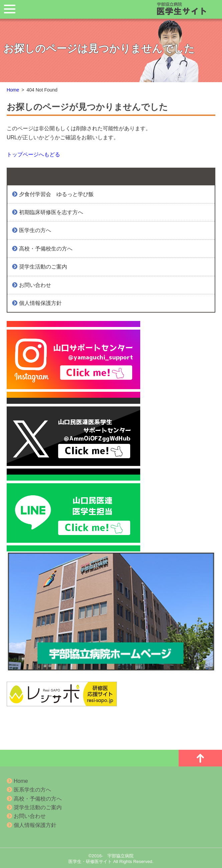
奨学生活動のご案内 (41, 267)
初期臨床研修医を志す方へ (49, 212)
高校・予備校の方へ (34, 799)
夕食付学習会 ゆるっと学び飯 (54, 194)
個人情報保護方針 (38, 303)
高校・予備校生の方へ (44, 249)
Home (13, 90)
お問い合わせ (33, 285)
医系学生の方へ (29, 790)
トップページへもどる (33, 154)
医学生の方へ (33, 230)
